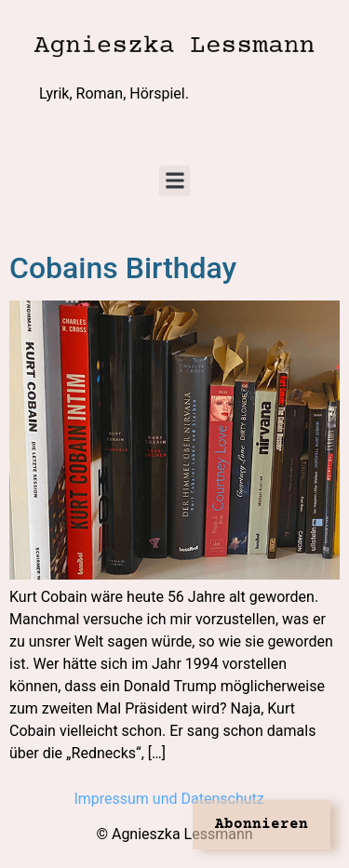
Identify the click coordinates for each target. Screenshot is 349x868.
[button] (174, 181)
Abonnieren (262, 824)
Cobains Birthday (123, 268)
